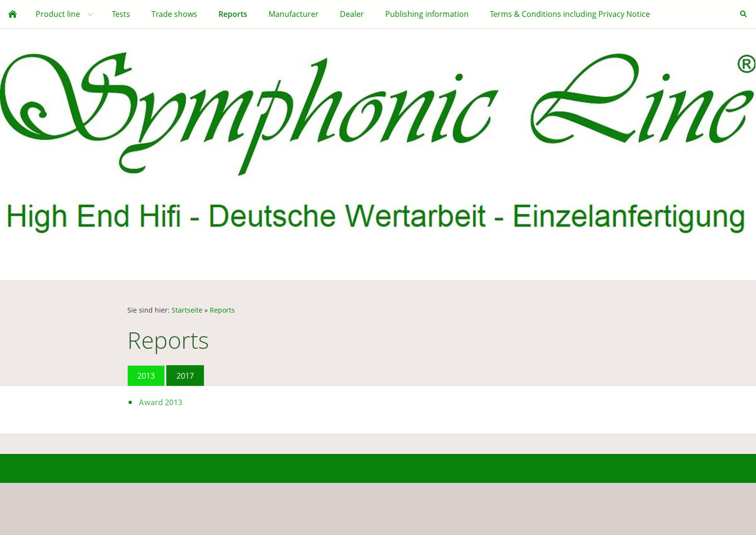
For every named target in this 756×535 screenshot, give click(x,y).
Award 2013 (161, 402)
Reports (222, 310)
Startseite (187, 310)
